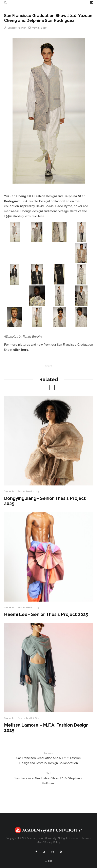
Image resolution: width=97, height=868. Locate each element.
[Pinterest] (61, 852)
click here (21, 350)
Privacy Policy (52, 842)
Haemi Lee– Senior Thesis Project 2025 (46, 614)
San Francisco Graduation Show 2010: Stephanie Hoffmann (48, 778)
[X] (44, 852)
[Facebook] (36, 852)
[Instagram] (53, 852)
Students (9, 491)
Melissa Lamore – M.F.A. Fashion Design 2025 (46, 728)
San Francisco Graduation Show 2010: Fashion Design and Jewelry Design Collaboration (48, 758)
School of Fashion (15, 28)
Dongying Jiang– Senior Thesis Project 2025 (45, 501)
